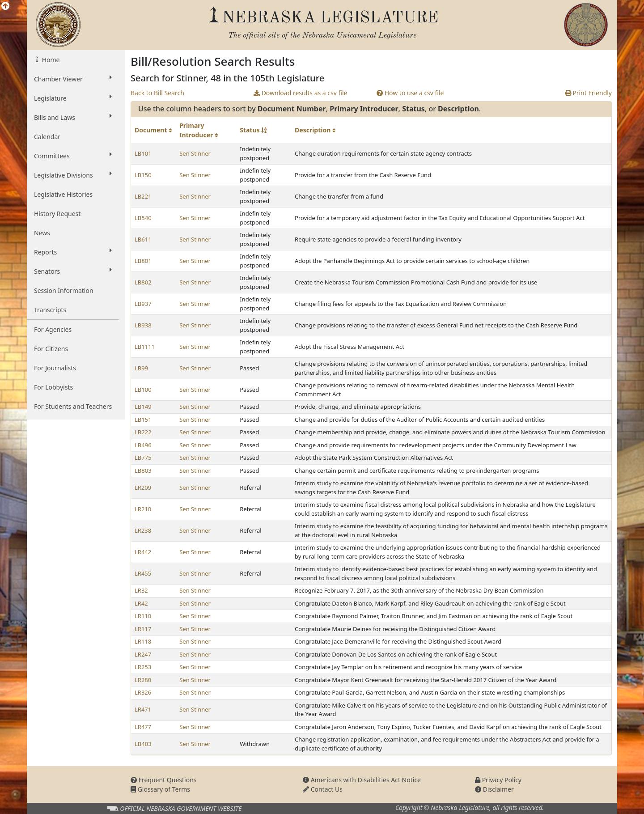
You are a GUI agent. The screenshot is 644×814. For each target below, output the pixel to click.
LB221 (143, 196)
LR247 (143, 654)
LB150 (143, 175)
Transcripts (50, 310)
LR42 (141, 603)
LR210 (143, 509)
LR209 (143, 488)
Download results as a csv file (300, 93)
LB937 (143, 304)
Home (50, 60)
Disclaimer (494, 789)
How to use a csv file (410, 93)
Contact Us (323, 789)
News (42, 233)
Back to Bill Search (157, 93)
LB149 (143, 407)
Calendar (47, 137)
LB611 (143, 239)
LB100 (143, 390)
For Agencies (53, 329)
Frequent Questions (164, 780)
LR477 (143, 727)
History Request (57, 214)
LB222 (143, 432)
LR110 (143, 616)
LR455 (143, 573)
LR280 (143, 680)
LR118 (143, 641)
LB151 (143, 420)
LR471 (143, 709)
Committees (73, 156)
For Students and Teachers (73, 406)
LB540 (143, 218)
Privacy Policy (498, 780)
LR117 (143, 629)
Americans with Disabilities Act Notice (362, 780)
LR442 (143, 552)
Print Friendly (588, 93)
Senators (73, 271)
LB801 (143, 261)
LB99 (141, 368)
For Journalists (55, 368)
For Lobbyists (53, 387)
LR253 (143, 667)
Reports (73, 252)
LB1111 (145, 347)
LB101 (143, 153)
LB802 (143, 282)
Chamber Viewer (73, 79)
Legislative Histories (63, 194)
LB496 (143, 445)
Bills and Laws (73, 117)
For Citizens (51, 349)
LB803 (143, 471)
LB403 (143, 744)
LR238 (143, 530)
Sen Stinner (195, 153)
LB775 (143, 458)
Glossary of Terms (160, 789)
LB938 (143, 325)
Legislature (73, 98)
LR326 (143, 692)
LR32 (141, 590)
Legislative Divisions (73, 175)
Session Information (64, 290)
